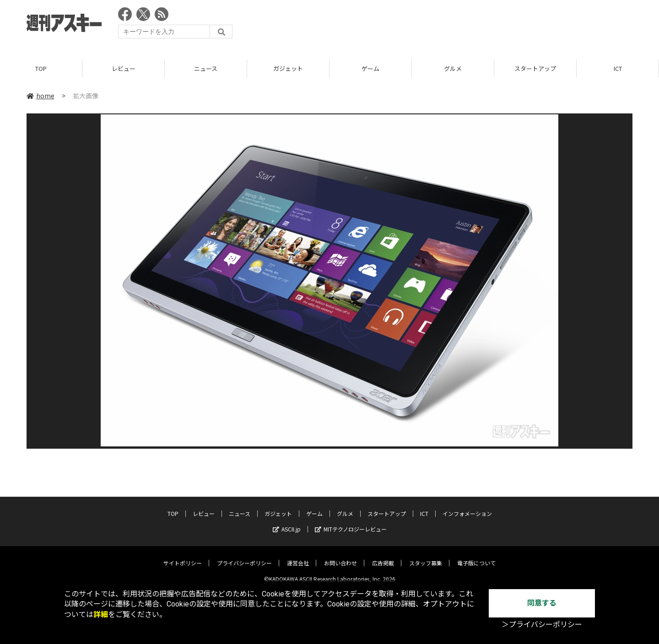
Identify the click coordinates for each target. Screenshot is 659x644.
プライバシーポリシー (244, 556)
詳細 (101, 614)
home (41, 96)
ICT (618, 68)
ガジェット (288, 68)
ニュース (206, 68)
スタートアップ (535, 68)
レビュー (124, 68)
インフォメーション (467, 507)
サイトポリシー (183, 556)
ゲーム (370, 68)
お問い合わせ (340, 556)
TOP (41, 68)
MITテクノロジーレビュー (351, 522)
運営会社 (298, 556)
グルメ (453, 68)
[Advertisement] (466, 25)
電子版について (476, 556)
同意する (542, 603)
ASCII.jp (287, 522)
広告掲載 (383, 556)
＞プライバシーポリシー (542, 625)
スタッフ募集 (426, 556)
